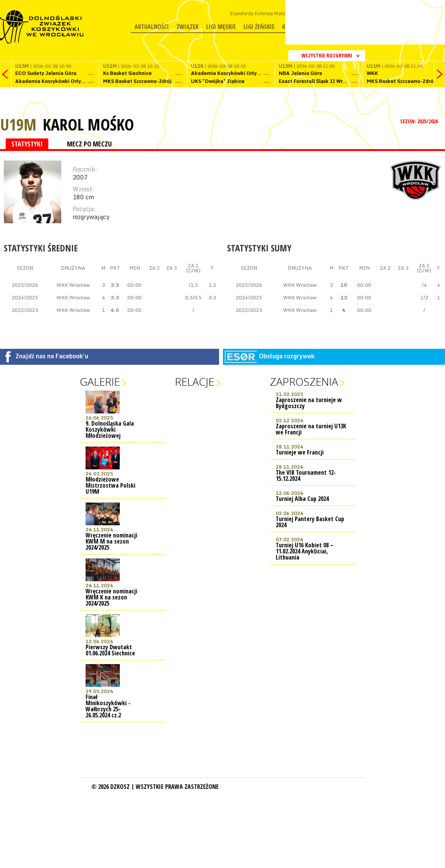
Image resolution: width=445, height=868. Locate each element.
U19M (18, 124)
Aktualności (152, 27)
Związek (188, 27)
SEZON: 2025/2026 (420, 121)
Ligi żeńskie (259, 27)
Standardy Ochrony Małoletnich (265, 14)
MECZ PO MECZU (89, 144)
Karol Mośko (88, 124)
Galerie (100, 382)
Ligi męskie (221, 27)
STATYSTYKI (27, 144)
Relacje (195, 382)
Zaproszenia (304, 382)
